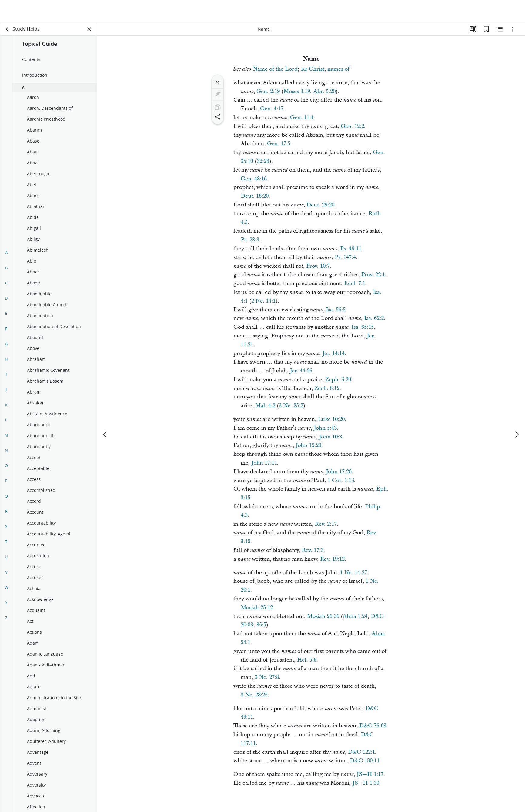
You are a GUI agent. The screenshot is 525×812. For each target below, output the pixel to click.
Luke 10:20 (331, 419)
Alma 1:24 (355, 616)
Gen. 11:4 (302, 117)
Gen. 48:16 (254, 179)
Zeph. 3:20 (338, 379)
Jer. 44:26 (301, 371)
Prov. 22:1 (373, 275)
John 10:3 (330, 437)
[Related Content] (500, 29)
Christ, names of (325, 69)
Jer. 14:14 (333, 353)
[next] (517, 412)
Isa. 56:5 (336, 310)
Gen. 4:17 (272, 109)
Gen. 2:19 (268, 91)
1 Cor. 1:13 (341, 480)
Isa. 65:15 (363, 327)
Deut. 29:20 (320, 205)
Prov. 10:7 (318, 266)
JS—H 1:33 (366, 783)
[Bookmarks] (486, 29)
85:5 (261, 625)
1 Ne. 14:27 (354, 573)
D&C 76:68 (373, 726)
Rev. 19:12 (332, 559)
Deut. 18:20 (255, 196)
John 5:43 (325, 428)
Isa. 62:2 (374, 318)
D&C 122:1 (361, 752)
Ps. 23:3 (250, 240)
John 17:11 (264, 463)
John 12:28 (308, 445)
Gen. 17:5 (279, 144)
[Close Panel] (89, 29)
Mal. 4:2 (265, 406)
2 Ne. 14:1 (263, 301)
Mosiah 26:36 (323, 616)
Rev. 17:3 (313, 550)
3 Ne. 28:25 (254, 695)
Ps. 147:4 (345, 257)
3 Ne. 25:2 (291, 406)
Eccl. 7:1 (355, 283)
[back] (8, 29)
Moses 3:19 (297, 91)
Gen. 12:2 (352, 126)
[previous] (105, 412)
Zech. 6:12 (327, 388)
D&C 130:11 (365, 761)
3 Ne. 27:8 (267, 677)
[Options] (513, 29)
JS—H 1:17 (370, 774)
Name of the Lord (275, 69)
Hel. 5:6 (307, 660)
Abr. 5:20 (324, 91)
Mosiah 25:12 (257, 607)
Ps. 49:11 (351, 248)
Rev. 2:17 (326, 524)
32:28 (263, 161)
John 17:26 (339, 472)
